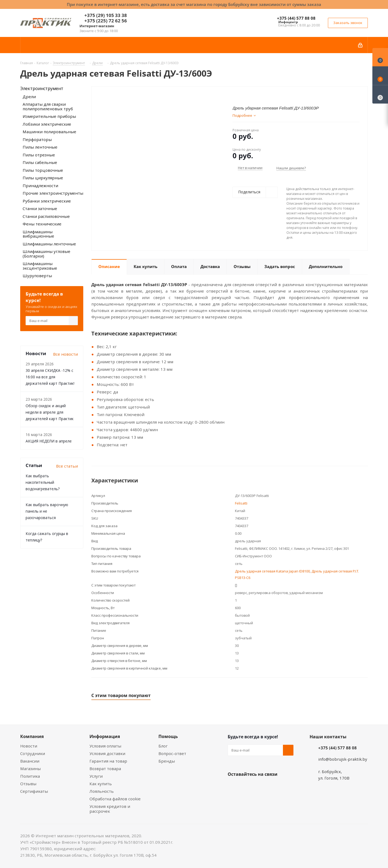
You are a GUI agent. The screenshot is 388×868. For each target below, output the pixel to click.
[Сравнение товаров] (380, 94)
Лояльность (102, 791)
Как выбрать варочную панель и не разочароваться (47, 511)
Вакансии (30, 761)
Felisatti (241, 503)
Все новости (65, 354)
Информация (105, 736)
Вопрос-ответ (172, 753)
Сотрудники (33, 753)
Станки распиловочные (46, 216)
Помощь (168, 736)
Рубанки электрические (47, 201)
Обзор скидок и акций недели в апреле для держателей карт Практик (50, 412)
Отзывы (28, 784)
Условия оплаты (105, 746)
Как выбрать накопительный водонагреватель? (43, 482)
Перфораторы (37, 139)
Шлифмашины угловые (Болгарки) (46, 254)
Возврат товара (105, 768)
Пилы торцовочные (43, 170)
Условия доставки (107, 753)
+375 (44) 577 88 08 (296, 18)
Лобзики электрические (47, 124)
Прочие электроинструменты (53, 193)
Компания (32, 736)
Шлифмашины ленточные (49, 244)
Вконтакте (233, 787)
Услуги (96, 776)
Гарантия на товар (108, 761)
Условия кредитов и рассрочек (110, 809)
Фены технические (42, 224)
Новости (29, 746)
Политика (30, 776)
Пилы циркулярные (43, 178)
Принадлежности (40, 186)
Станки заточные (40, 208)
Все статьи (67, 466)
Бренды (167, 761)
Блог (163, 746)
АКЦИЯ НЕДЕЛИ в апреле (49, 441)
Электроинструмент (42, 88)
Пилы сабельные (40, 162)
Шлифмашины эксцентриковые (40, 266)
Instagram (260, 787)
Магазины (30, 768)
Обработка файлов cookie (115, 799)
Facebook (247, 787)
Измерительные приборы (49, 116)
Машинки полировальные (49, 132)
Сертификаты (34, 791)
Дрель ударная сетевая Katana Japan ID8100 (272, 571)
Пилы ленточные (40, 147)
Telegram (273, 787)
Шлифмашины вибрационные (38, 234)
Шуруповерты (37, 276)
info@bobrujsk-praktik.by (343, 759)
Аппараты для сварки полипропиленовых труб (48, 106)
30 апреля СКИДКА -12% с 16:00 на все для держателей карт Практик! (50, 377)
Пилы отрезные (39, 155)
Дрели (29, 97)
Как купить (101, 784)
